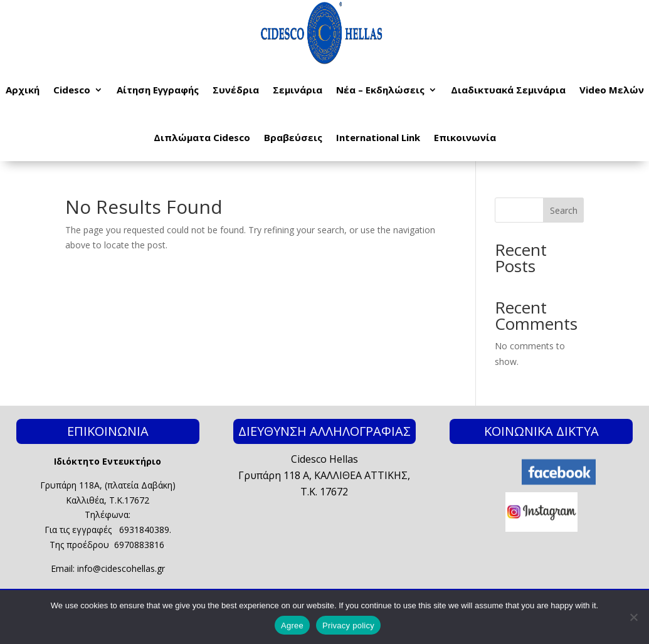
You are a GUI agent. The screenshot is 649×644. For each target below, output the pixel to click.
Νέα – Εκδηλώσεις (380, 90)
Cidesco (72, 90)
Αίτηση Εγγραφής (158, 90)
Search (564, 210)
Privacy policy (348, 626)
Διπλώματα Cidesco (202, 137)
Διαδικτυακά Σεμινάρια (508, 90)
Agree (292, 626)
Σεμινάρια (298, 90)
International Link (378, 137)
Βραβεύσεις (293, 137)
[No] (633, 617)
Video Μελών (612, 90)
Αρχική (23, 90)
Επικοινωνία (465, 137)
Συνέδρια (236, 90)
